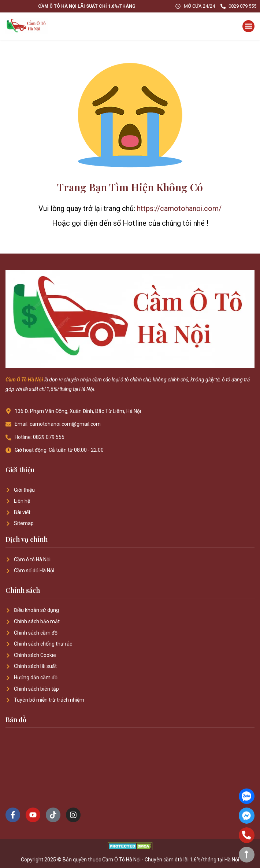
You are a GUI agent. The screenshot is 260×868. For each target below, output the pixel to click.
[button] (248, 26)
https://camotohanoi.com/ (179, 208)
